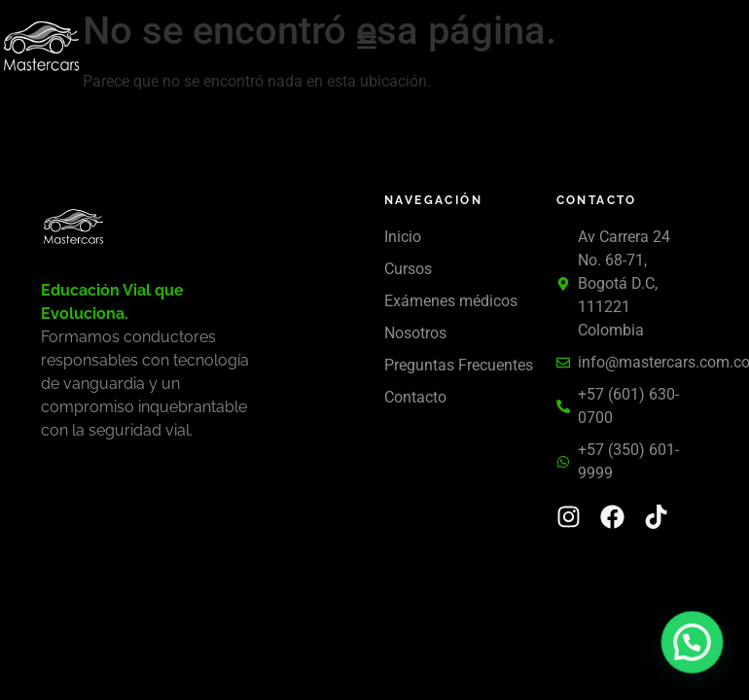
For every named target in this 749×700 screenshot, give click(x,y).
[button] (367, 42)
